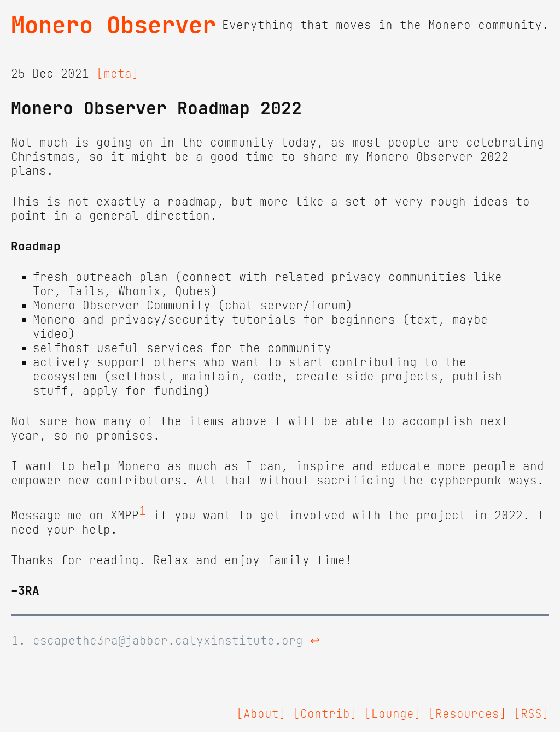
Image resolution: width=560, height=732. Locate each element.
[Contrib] (325, 714)
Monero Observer (113, 25)
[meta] (118, 74)
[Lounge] (393, 714)
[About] (261, 714)
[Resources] (467, 714)
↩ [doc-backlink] (315, 641)
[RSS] (531, 714)
